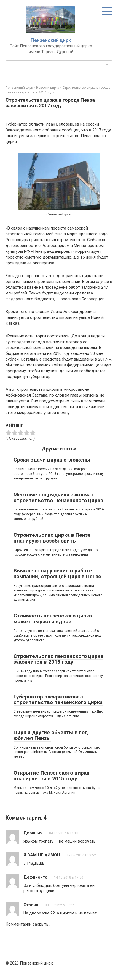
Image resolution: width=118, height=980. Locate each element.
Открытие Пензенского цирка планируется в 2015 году (51, 776)
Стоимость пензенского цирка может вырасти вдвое (53, 619)
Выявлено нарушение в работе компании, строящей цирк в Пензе (57, 574)
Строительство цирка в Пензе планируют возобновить (52, 538)
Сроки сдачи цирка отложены (52, 460)
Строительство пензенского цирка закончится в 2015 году (58, 659)
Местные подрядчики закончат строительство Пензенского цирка (58, 497)
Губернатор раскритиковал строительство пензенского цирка (58, 700)
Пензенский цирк (51, 40)
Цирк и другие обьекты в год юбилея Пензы (51, 735)
